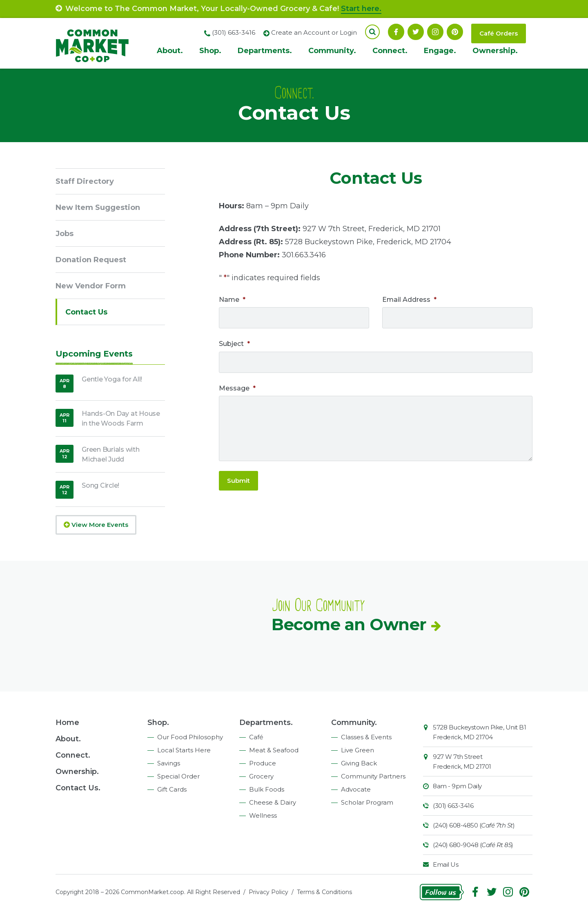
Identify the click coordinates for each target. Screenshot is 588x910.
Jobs (65, 234)
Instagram (435, 32)
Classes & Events (366, 737)
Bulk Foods (267, 789)
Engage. (440, 51)
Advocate (356, 789)
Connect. (390, 51)
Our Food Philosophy (190, 737)
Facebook (396, 32)
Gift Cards (172, 789)
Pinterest (455, 32)
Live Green (357, 750)
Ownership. (495, 51)
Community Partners (373, 776)
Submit (238, 481)
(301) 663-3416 (453, 806)
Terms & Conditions (324, 892)
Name (232, 300)
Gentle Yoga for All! (112, 379)
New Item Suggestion (98, 207)
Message (237, 388)
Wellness (263, 815)
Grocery (261, 776)
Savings (169, 763)
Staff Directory (85, 181)
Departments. (265, 51)
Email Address (409, 300)
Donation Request (91, 260)
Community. (332, 51)
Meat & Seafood (274, 750)
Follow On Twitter (416, 32)
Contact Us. (78, 788)
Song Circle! (100, 485)
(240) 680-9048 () (473, 845)
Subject (234, 344)
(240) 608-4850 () (474, 825)
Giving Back (359, 763)
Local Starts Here (184, 750)
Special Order (178, 776)
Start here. (361, 9)
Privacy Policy (268, 892)
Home (67, 723)
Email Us (445, 864)
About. (170, 51)
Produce (263, 763)
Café (256, 737)
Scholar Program (367, 802)
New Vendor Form (91, 286)
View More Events (96, 525)
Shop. (210, 51)
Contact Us (86, 312)
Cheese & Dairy (273, 802)
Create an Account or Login (314, 32)
